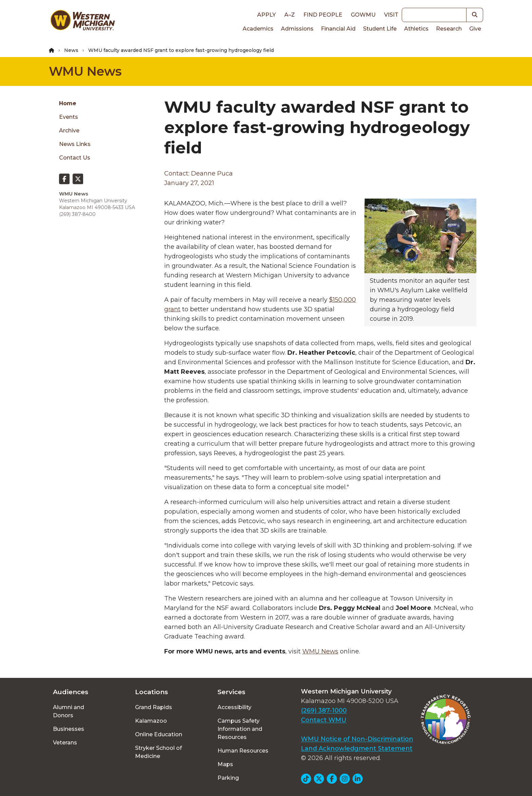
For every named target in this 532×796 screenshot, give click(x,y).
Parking (228, 778)
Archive (69, 131)
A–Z (290, 15)
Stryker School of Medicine (158, 752)
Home (68, 103)
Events (69, 117)
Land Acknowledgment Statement (357, 748)
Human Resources (243, 751)
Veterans (65, 743)
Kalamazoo (151, 721)
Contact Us (75, 158)
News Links (75, 144)
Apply (267, 15)
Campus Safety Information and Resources (240, 729)
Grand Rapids (154, 707)
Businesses (69, 729)
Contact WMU (324, 720)
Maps (225, 764)
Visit (391, 15)
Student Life (380, 29)
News (71, 50)
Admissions (297, 29)
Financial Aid (338, 29)
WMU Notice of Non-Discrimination (357, 739)
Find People (323, 15)
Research (449, 29)
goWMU (363, 15)
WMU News (85, 71)
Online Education (159, 734)
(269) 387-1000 (324, 710)
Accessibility (234, 707)
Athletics (416, 29)
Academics (258, 29)
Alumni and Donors (69, 711)
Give (475, 29)
